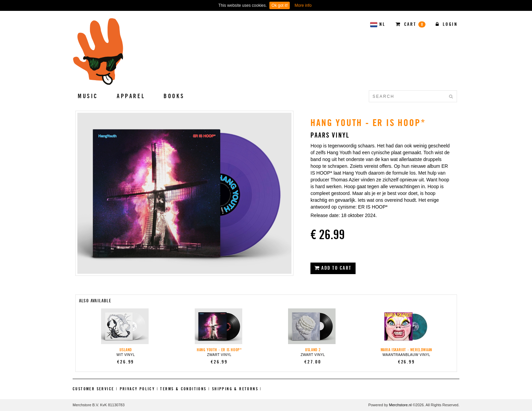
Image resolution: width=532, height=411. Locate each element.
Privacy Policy (137, 389)
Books (174, 96)
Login (447, 24)
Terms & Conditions (183, 389)
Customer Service (93, 389)
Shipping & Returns (235, 389)
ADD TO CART (333, 268)
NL (378, 24)
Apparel (131, 96)
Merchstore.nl (401, 405)
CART (411, 24)
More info (303, 5)
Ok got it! (280, 5)
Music (88, 96)
